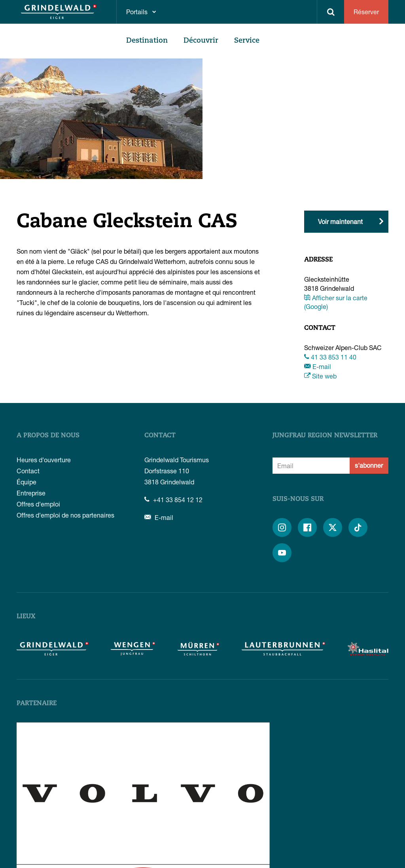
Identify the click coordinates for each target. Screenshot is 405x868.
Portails (137, 12)
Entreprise (31, 493)
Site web (320, 376)
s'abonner (369, 465)
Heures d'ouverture (44, 460)
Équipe (26, 482)
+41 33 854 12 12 (173, 500)
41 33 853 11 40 (330, 357)
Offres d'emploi (38, 504)
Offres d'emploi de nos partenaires (65, 515)
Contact (28, 471)
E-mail (318, 366)
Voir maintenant (340, 221)
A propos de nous (48, 436)
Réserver (366, 12)
